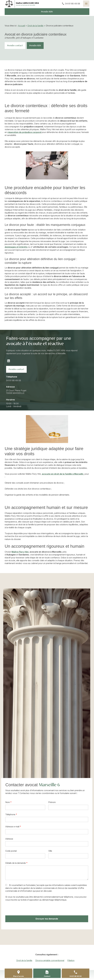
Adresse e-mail (13, 827)
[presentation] (25, 908)
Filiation (71, 960)
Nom (8, 802)
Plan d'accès (19, 976)
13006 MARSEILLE (16, 392)
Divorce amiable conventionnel (50, 960)
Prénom (52, 802)
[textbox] (25, 856)
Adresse (9, 839)
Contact (47, 976)
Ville (50, 851)
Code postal (11, 851)
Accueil (21, 26)
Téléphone (11, 814)
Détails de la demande (16, 863)
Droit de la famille (35, 26)
